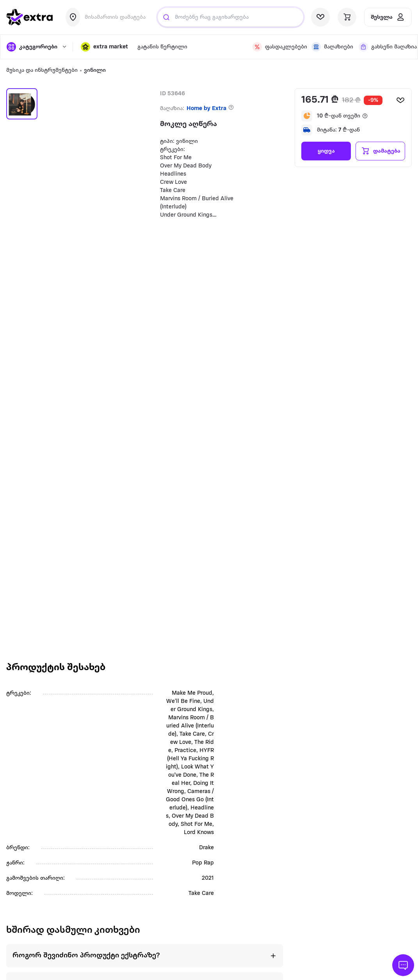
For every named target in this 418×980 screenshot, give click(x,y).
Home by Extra (206, 109)
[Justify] (166, 17)
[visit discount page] (277, 47)
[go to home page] (30, 17)
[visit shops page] (330, 47)
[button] (104, 47)
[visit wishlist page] (320, 17)
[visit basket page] (347, 17)
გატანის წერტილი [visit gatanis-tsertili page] (162, 47)
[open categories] (36, 47)
